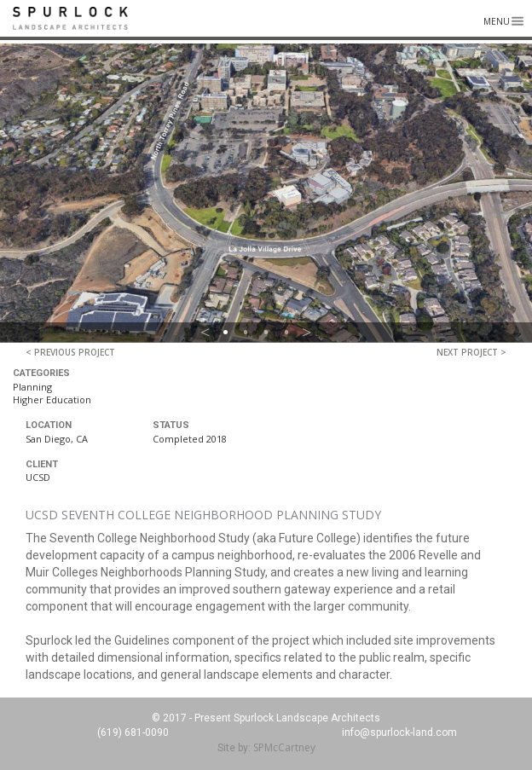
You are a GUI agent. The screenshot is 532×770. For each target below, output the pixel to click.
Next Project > (471, 352)
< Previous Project (70, 352)
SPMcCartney (284, 747)
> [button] (307, 333)
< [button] (205, 333)
